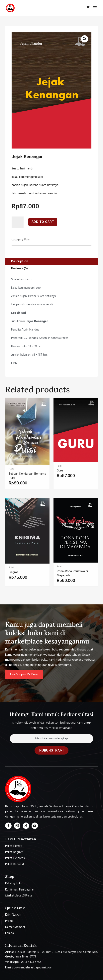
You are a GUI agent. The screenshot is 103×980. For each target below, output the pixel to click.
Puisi (27, 240)
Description (20, 261)
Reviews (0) (19, 269)
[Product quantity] (18, 222)
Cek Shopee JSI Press (24, 674)
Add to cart (43, 222)
